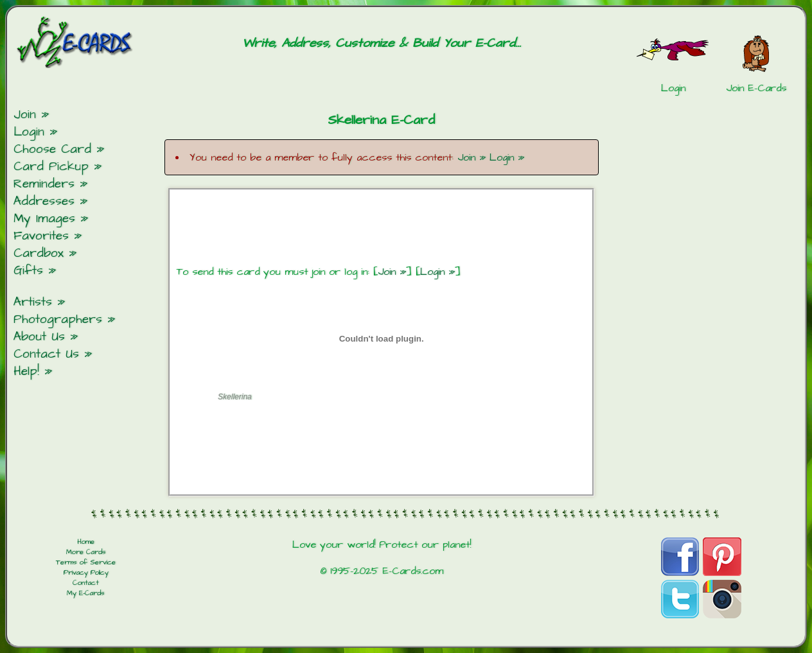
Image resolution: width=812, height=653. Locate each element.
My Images (44, 219)
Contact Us (46, 354)
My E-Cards (86, 593)
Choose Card (52, 149)
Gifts (28, 271)
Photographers (58, 319)
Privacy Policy (86, 573)
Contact (86, 583)
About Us (39, 337)
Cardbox (39, 253)
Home (86, 542)
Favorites (41, 236)
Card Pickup (51, 167)
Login (29, 132)
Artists (33, 302)
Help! (26, 371)
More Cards (86, 552)
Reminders (44, 184)
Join (25, 115)
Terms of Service (86, 562)
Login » (507, 157)
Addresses (44, 201)
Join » (472, 157)
